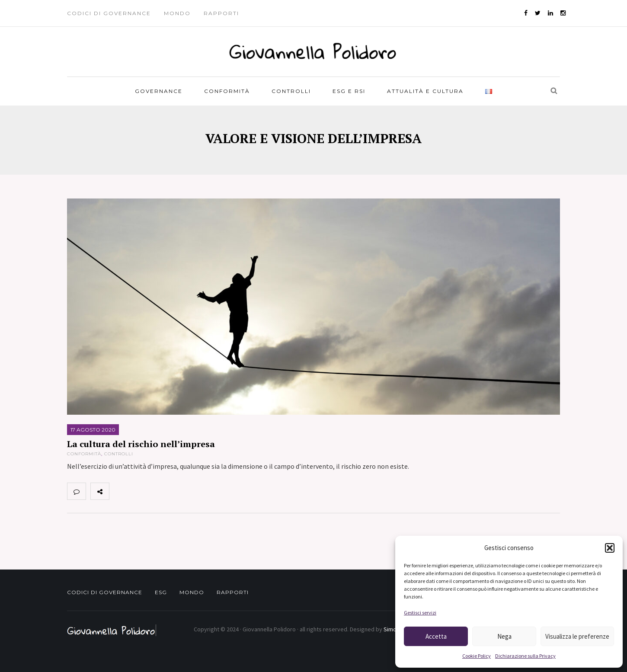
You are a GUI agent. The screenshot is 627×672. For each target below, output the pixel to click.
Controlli (291, 91)
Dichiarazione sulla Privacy (525, 656)
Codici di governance (109, 13)
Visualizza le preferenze (577, 636)
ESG (161, 592)
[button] (610, 548)
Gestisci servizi (420, 613)
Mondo (177, 13)
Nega (504, 636)
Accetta (436, 636)
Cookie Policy (477, 656)
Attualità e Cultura (425, 91)
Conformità (227, 91)
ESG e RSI (349, 91)
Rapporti (221, 13)
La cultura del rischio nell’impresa (141, 444)
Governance (159, 91)
